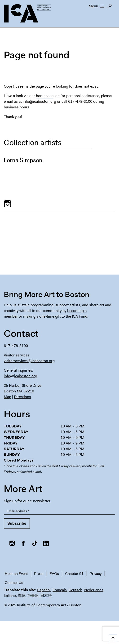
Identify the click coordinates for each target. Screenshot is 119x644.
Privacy (96, 574)
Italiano (10, 596)
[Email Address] (59, 511)
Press (39, 574)
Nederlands (94, 590)
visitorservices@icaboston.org (29, 361)
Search (109, 7)
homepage (45, 96)
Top (112, 637)
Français (60, 590)
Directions (22, 397)
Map (7, 397)
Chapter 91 (74, 574)
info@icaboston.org (39, 101)
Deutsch (75, 590)
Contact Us (14, 583)
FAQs (54, 574)
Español (44, 590)
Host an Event (16, 574)
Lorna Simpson (23, 160)
